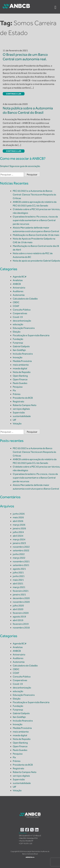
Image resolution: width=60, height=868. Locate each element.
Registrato (18, 401)
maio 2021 (18, 580)
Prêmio (17, 394)
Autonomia (19, 295)
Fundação (18, 339)
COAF (16, 306)
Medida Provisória (22, 361)
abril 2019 (18, 620)
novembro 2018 (21, 628)
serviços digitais (21, 409)
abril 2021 (18, 584)
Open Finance (20, 379)
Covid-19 (18, 317)
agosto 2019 (19, 617)
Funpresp (18, 343)
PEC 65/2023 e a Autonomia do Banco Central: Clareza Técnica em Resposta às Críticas (34, 195)
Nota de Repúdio (22, 372)
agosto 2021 (19, 569)
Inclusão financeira (23, 354)
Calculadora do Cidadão (25, 299)
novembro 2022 (21, 547)
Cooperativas (20, 313)
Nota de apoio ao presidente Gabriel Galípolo (36, 261)
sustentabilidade (22, 416)
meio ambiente (21, 365)
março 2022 (19, 558)
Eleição (17, 332)
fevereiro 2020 (21, 613)
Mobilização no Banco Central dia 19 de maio (36, 235)
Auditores (18, 291)
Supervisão (19, 413)
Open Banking (20, 376)
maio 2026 (18, 517)
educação (18, 324)
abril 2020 (18, 609)
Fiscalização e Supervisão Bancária (31, 335)
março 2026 (19, 525)
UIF (15, 420)
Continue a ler (14, 94)
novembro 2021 (21, 561)
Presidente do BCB (23, 398)
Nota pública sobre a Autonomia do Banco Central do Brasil (28, 110)
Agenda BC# (20, 277)
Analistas (18, 280)
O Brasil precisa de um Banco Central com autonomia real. (25, 57)
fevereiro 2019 (21, 624)
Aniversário (19, 288)
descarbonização (22, 321)
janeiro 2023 (19, 543)
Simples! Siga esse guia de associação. (20, 166)
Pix (14, 390)
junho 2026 (19, 514)
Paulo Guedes (20, 383)
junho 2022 (19, 554)
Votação (17, 424)
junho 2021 (19, 576)
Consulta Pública (22, 310)
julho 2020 (18, 606)
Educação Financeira (24, 328)
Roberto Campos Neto (25, 405)
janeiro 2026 (19, 528)
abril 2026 (18, 521)
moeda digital (20, 368)
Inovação (18, 357)
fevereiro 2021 (21, 591)
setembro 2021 (21, 565)
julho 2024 (18, 532)
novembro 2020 (21, 602)
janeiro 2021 (19, 595)
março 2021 (19, 587)
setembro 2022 (21, 550)
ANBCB (17, 284)
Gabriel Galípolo (21, 346)
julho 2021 (18, 572)
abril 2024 (18, 536)
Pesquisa (18, 387)
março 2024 (19, 539)
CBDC (16, 302)
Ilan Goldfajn (19, 350)
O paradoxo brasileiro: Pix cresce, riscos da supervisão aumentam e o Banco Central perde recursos (35, 220)
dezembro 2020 (21, 598)
